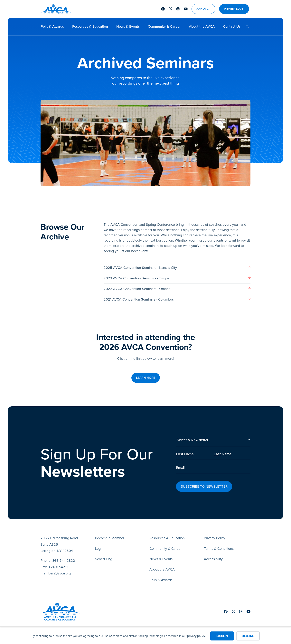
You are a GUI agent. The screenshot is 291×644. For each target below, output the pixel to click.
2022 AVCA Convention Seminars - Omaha (137, 289)
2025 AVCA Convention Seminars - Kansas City (140, 268)
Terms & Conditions (219, 549)
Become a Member (110, 538)
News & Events (128, 26)
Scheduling (104, 559)
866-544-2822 (64, 561)
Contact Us (232, 26)
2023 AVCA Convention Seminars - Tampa (136, 278)
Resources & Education (90, 26)
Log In (100, 549)
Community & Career (164, 26)
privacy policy (196, 636)
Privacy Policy (215, 538)
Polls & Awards (52, 26)
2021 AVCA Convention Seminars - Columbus (139, 299)
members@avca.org (56, 573)
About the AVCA (202, 26)
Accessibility (213, 559)
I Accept (222, 636)
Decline (248, 636)
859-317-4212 (58, 567)
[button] (246, 27)
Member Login (234, 9)
